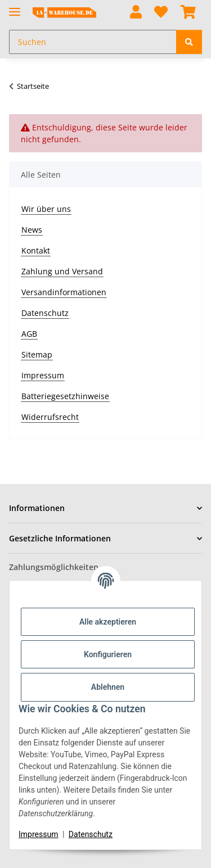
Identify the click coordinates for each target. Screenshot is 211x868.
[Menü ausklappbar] (15, 7)
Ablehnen (108, 687)
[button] (136, 13)
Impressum (38, 834)
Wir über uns (46, 209)
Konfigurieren (108, 654)
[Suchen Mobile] (93, 42)
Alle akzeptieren (108, 622)
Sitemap (37, 354)
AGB (29, 334)
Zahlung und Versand (62, 271)
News (32, 230)
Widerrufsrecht (50, 417)
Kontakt (36, 250)
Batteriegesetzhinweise (65, 396)
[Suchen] (189, 42)
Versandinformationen (64, 292)
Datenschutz (91, 834)
